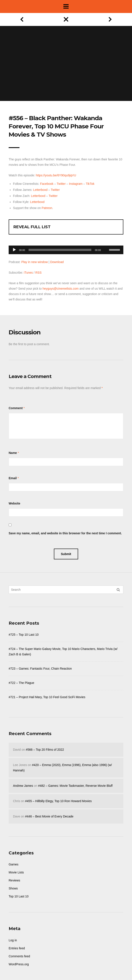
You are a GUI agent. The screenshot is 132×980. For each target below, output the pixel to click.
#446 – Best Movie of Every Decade (49, 816)
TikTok (90, 184)
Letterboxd (40, 190)
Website (14, 503)
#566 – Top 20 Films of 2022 (45, 750)
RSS (38, 273)
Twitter (61, 184)
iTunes (28, 273)
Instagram (76, 184)
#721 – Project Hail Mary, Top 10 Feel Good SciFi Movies (47, 697)
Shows (13, 888)
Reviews (14, 880)
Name (13, 453)
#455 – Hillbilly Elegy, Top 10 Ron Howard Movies (58, 801)
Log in (13, 940)
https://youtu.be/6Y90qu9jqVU (56, 175)
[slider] (60, 250)
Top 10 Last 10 (19, 896)
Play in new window (34, 262)
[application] (66, 249)
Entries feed (17, 948)
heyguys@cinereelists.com (60, 289)
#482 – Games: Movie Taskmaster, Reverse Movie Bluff (75, 786)
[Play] (14, 250)
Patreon (47, 208)
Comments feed (19, 956)
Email (13, 478)
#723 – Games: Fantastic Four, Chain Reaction (40, 669)
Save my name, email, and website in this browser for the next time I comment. (65, 533)
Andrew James (23, 786)
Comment (16, 408)
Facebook (47, 184)
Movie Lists (16, 872)
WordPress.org (19, 964)
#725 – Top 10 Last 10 (24, 635)
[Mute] (106, 243)
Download (57, 262)
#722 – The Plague (21, 683)
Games (14, 864)
